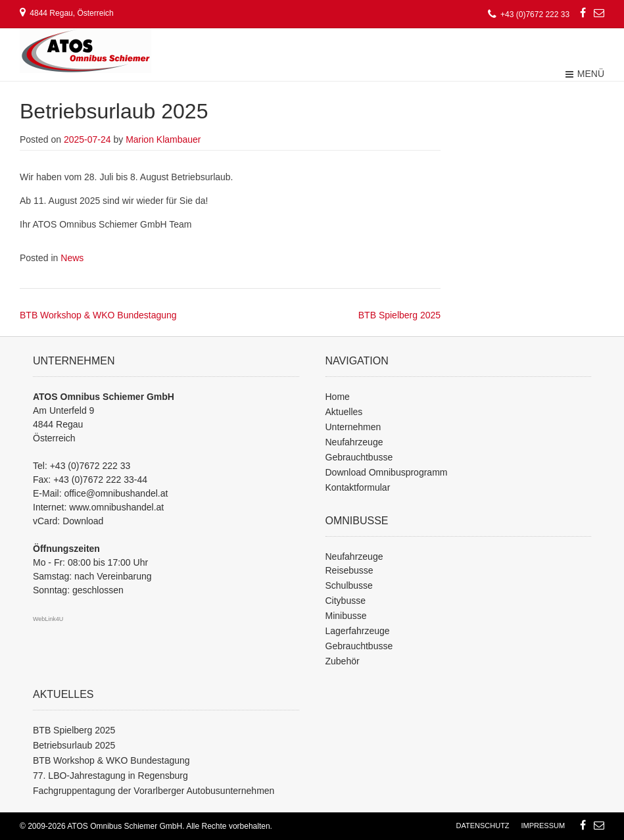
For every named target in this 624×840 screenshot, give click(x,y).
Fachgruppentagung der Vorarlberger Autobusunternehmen (154, 791)
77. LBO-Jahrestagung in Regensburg (110, 776)
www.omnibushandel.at (116, 507)
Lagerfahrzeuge (358, 631)
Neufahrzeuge (354, 442)
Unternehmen (353, 427)
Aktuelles (344, 412)
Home (338, 397)
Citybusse (346, 601)
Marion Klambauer (163, 139)
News (72, 258)
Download (83, 521)
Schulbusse (349, 585)
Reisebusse (349, 570)
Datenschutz (483, 826)
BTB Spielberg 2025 (399, 315)
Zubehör (343, 661)
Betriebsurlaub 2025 (74, 745)
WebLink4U (48, 619)
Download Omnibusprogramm (387, 472)
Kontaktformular (358, 487)
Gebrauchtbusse (359, 457)
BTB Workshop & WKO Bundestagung (98, 315)
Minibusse (346, 616)
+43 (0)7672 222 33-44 (100, 480)
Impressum (543, 826)
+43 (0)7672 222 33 (90, 466)
